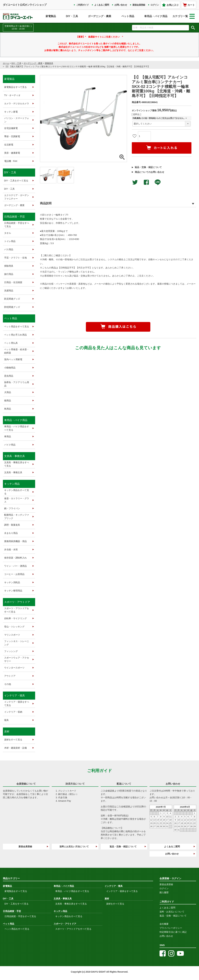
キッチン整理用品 (13, 591)
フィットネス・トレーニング (17, 643)
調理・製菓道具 (12, 525)
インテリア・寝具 (15, 695)
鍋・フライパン (12, 508)
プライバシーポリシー (171, 928)
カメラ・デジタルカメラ (17, 104)
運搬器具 (49, 63)
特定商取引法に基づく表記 (173, 932)
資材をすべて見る (13, 740)
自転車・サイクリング (15, 618)
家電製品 (51, 16)
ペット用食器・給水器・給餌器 (17, 351)
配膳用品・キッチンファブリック (17, 517)
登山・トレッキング (14, 627)
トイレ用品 (10, 241)
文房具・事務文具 (15, 456)
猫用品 (8, 401)
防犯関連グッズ (12, 307)
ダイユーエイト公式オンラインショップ (25, 5)
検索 (193, 28)
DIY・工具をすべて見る (16, 181)
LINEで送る (158, 182)
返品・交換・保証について (148, 167)
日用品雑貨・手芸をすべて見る (17, 225)
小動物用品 (10, 368)
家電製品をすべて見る (15, 87)
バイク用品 (10, 445)
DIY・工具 (72, 16)
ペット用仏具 (11, 343)
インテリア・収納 (13, 712)
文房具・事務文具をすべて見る (17, 464)
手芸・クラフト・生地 (15, 258)
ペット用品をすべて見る (17, 327)
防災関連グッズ (12, 299)
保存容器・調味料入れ (15, 558)
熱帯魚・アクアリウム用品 (17, 384)
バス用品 (9, 249)
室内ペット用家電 (13, 359)
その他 (8, 684)
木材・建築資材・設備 (15, 748)
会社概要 (164, 924)
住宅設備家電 (11, 128)
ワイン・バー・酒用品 (15, 566)
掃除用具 (9, 266)
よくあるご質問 (102, 5)
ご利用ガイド (83, 5)
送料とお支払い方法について (74, 846)
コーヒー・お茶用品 (14, 574)
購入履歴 (164, 892)
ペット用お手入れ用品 (15, 335)
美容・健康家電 (12, 153)
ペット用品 (128, 16)
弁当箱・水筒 (11, 549)
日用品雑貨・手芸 (15, 217)
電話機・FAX (11, 161)
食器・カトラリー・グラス (17, 500)
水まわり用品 (11, 533)
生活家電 (9, 145)
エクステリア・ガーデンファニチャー (17, 197)
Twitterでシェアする (135, 182)
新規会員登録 (139, 5)
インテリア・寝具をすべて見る (17, 704)
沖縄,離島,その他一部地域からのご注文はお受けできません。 (160, 118)
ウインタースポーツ (14, 668)
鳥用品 (8, 409)
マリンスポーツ (12, 635)
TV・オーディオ (12, 95)
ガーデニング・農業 (100, 16)
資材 (7, 731)
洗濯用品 (9, 291)
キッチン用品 (12, 484)
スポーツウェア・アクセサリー (17, 659)
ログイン (155, 5)
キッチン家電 (11, 112)
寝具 (6, 720)
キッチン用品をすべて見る (17, 492)
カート (189, 5)
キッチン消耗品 (12, 582)
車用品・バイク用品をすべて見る (17, 428)
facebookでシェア (146, 182)
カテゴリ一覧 (184, 16)
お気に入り (170, 5)
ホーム (6, 63)
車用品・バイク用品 (156, 16)
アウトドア (10, 676)
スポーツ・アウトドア (17, 602)
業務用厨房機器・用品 (15, 541)
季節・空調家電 (12, 136)
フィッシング (11, 651)
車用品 (8, 436)
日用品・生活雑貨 (13, 282)
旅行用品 (9, 274)
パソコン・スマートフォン (17, 120)
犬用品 (8, 392)
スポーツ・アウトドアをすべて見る (17, 610)
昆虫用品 (9, 376)
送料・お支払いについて (172, 912)
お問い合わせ (121, 5)
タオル (8, 233)
